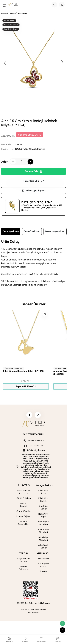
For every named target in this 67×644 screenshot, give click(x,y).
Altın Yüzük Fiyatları (43, 546)
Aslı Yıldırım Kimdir (43, 565)
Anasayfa (5, 13)
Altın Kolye (22, 13)
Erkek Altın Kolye (43, 492)
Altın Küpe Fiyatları (43, 507)
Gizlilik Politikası (24, 498)
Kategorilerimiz (44, 485)
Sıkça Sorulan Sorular (24, 560)
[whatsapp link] (62, 623)
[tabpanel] (33, 263)
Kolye (13, 13)
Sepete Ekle (34, 171)
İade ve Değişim (24, 516)
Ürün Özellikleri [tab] (32, 231)
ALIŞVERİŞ (24, 485)
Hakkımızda (43, 559)
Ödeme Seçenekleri (24, 523)
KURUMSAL (43, 553)
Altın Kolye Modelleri (43, 539)
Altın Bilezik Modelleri (43, 523)
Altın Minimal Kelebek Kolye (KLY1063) (24, 371)
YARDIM (24, 553)
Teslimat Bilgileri (24, 505)
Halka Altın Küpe (43, 515)
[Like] (45, 314)
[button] (62, 62)
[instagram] (38, 415)
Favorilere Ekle (34, 181)
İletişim (43, 572)
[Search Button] (54, 5)
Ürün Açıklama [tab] (11, 231)
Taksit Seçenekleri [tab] (55, 231)
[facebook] (29, 415)
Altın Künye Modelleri (43, 531)
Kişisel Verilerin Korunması (24, 492)
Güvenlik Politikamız (24, 568)
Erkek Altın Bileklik (43, 500)
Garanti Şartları (24, 511)
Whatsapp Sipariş (34, 191)
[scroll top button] (62, 630)
